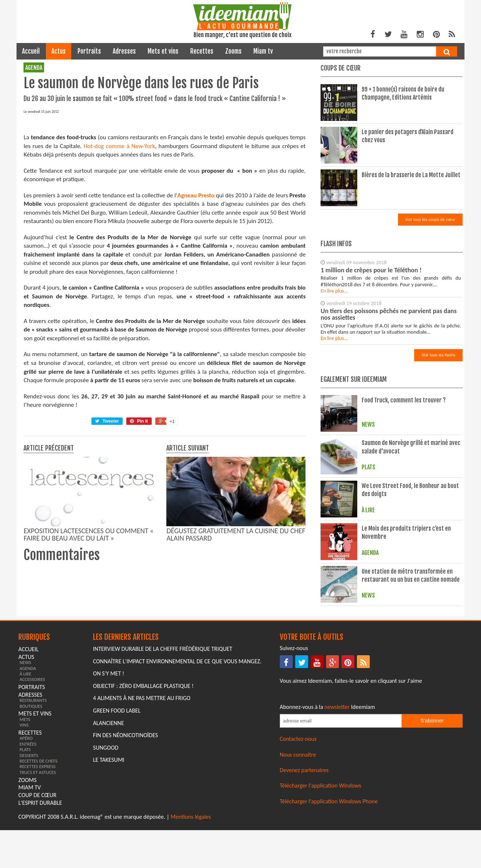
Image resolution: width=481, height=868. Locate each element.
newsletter (337, 805)
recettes (202, 51)
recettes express (37, 865)
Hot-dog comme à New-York (119, 284)
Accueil (31, 51)
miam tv (263, 51)
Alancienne (108, 822)
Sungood (106, 846)
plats (25, 848)
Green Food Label (117, 809)
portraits (89, 51)
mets (25, 818)
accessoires (32, 778)
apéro (26, 837)
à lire (25, 772)
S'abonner (432, 819)
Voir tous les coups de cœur (430, 219)
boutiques (31, 805)
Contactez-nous (298, 837)
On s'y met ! (109, 772)
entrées (28, 842)
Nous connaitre (298, 853)
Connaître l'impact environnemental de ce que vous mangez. (177, 760)
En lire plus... (334, 291)
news (25, 761)
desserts (29, 854)
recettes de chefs (38, 859)
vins (24, 823)
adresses (124, 51)
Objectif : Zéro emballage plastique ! (143, 784)
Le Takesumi (109, 858)
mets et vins (163, 51)
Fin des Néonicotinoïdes (125, 834)
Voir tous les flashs (438, 355)
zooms (233, 51)
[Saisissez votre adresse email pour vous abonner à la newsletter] (341, 819)
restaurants (33, 799)
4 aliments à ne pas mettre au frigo (142, 797)
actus (59, 51)
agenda (34, 68)
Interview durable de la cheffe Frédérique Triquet (162, 747)
